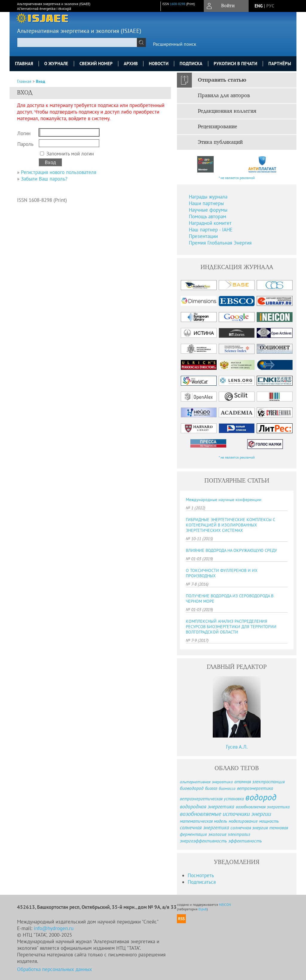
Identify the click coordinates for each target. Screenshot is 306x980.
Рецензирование (218, 127)
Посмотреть (201, 875)
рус (270, 6)
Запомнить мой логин (70, 154)
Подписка (191, 64)
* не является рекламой (237, 178)
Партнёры (280, 64)
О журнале (56, 64)
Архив (131, 64)
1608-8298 (178, 4)
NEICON (225, 905)
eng (259, 6)
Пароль (25, 144)
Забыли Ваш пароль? (44, 179)
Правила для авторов (224, 96)
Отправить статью (222, 80)
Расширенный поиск (175, 44)
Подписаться (202, 882)
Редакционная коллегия (227, 111)
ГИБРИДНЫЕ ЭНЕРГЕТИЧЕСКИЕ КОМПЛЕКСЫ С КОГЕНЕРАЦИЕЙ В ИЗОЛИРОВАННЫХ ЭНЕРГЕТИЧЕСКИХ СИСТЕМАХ (230, 525)
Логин (24, 133)
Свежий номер (96, 64)
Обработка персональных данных (55, 969)
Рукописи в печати (235, 64)
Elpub (203, 909)
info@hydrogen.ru (54, 928)
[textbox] (77, 42)
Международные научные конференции (224, 500)
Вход (40, 81)
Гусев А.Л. (237, 747)
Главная (24, 64)
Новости (159, 64)
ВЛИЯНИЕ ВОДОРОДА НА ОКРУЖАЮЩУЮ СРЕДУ (231, 550)
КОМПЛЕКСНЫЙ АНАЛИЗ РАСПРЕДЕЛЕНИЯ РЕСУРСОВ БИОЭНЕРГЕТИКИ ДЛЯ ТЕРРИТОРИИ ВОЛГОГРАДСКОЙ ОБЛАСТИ (231, 627)
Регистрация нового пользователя (59, 172)
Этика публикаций (220, 142)
